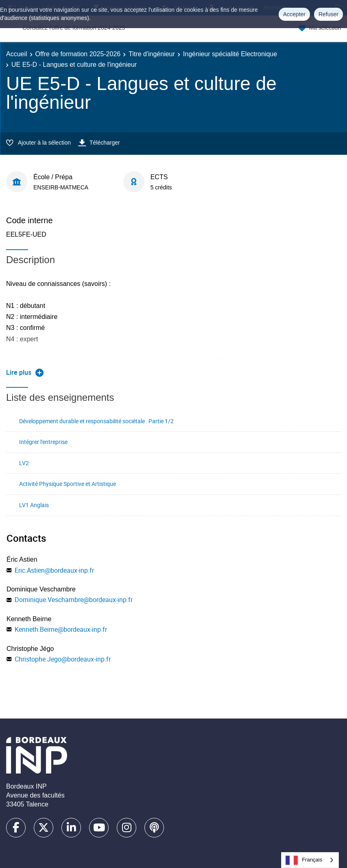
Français (304, 860)
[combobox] (310, 860)
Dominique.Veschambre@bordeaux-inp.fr (74, 600)
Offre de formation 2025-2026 (78, 54)
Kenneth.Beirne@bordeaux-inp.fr (61, 629)
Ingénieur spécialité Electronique (230, 54)
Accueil (17, 54)
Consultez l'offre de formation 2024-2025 (74, 28)
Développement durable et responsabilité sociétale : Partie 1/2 (96, 421)
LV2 (24, 463)
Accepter (294, 14)
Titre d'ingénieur (152, 54)
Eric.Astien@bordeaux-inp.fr (54, 570)
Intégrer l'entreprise (43, 442)
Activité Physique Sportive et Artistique (68, 484)
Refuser (328, 14)
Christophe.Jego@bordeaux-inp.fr (63, 659)
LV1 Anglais (34, 505)
